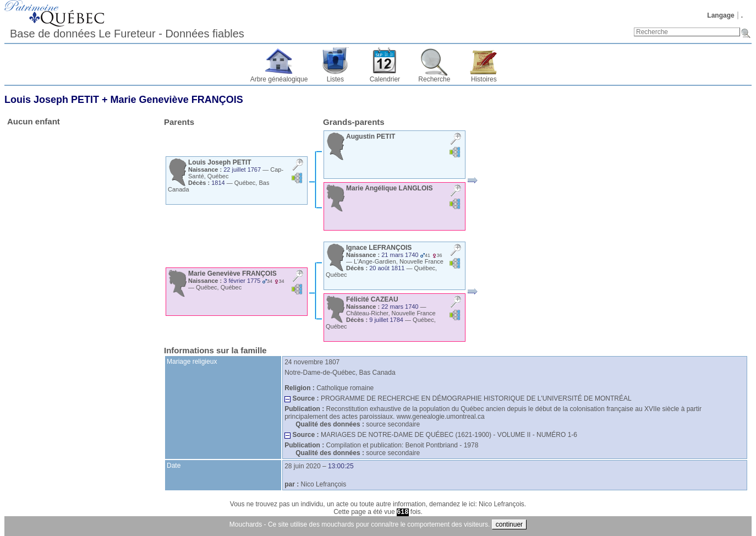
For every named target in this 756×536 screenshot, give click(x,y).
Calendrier (385, 79)
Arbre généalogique (279, 79)
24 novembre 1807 (312, 362)
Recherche (434, 79)
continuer (509, 524)
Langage (721, 15)
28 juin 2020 (302, 466)
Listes (335, 79)
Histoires (484, 79)
